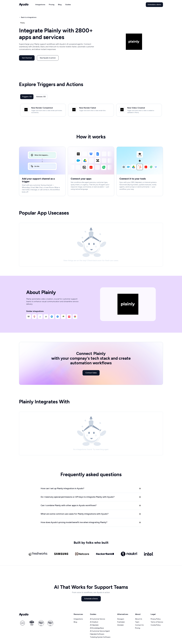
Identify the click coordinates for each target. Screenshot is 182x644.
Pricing (52, 5)
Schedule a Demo (91, 599)
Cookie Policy (156, 625)
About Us (139, 619)
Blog (60, 5)
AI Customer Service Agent (100, 631)
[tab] (27, 97)
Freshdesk (121, 622)
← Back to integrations (28, 17)
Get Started (27, 58)
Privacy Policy (156, 619)
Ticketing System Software (100, 637)
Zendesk (120, 625)
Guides (68, 5)
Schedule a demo (154, 5)
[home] (24, 5)
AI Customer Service (97, 619)
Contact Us (139, 625)
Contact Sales (91, 373)
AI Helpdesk (94, 625)
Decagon (121, 619)
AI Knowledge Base (97, 628)
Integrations (40, 5)
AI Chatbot (94, 622)
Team (137, 622)
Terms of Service (157, 622)
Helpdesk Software (97, 634)
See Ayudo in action (48, 58)
